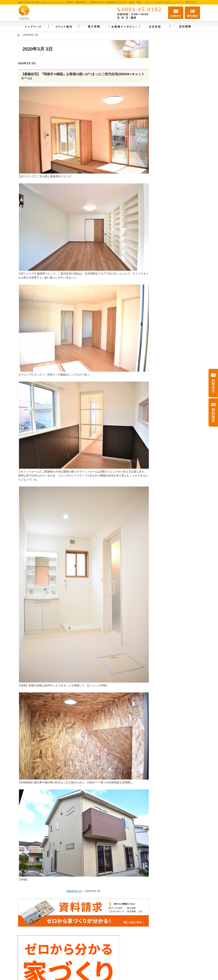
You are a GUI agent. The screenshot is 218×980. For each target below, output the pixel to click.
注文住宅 (166, 183)
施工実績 (166, 199)
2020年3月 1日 (74, 891)
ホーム (165, 167)
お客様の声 (167, 216)
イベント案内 (169, 235)
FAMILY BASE (169, 243)
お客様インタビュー (173, 207)
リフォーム (167, 191)
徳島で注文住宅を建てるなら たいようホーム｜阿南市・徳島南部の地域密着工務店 (137, 960)
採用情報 (166, 284)
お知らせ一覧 (169, 268)
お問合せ (176, 13)
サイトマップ (169, 292)
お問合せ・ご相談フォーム (177, 945)
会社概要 (166, 175)
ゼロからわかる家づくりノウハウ (179, 225)
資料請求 (166, 260)
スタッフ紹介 (169, 251)
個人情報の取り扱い (173, 276)
